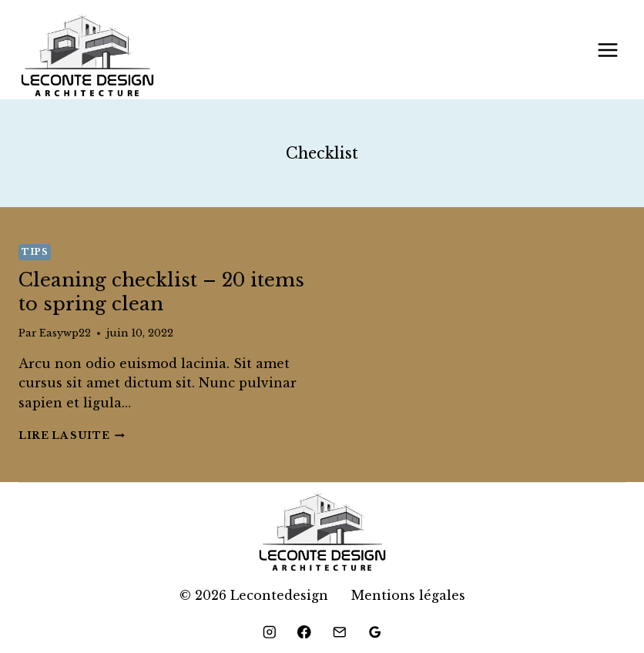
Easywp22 (65, 333)
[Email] (339, 632)
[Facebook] (305, 632)
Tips (35, 252)
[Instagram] (269, 632)
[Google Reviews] (375, 632)
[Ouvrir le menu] (607, 50)
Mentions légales (408, 595)
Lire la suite (72, 435)
